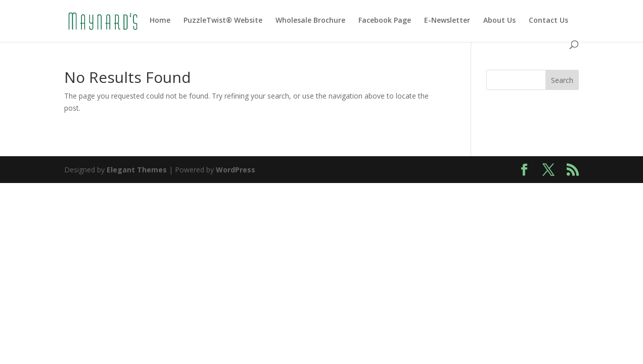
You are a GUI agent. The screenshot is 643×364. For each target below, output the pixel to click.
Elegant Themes (137, 170)
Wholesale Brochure (310, 21)
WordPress (236, 170)
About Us (499, 21)
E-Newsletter (447, 21)
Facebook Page (385, 21)
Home (160, 21)
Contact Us (548, 21)
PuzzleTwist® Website (223, 21)
